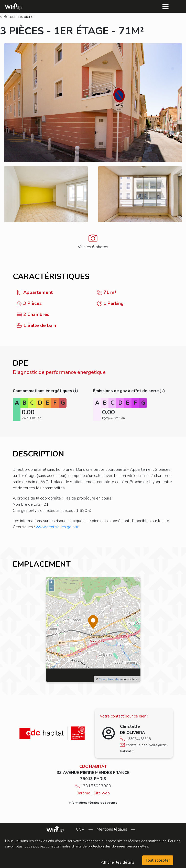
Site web (102, 793)
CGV (80, 829)
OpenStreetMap (110, 679)
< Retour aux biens (17, 17)
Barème (83, 793)
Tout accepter (158, 860)
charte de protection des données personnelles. (110, 846)
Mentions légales (112, 829)
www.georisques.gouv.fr (57, 527)
